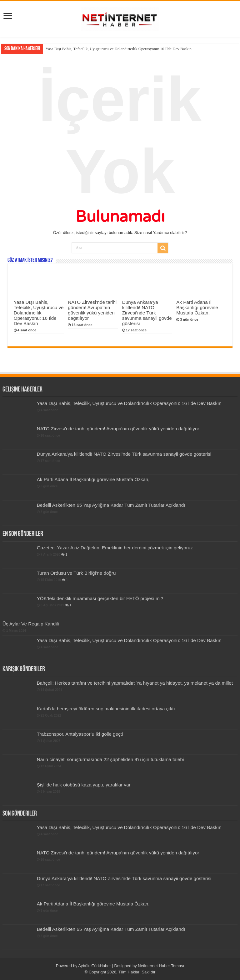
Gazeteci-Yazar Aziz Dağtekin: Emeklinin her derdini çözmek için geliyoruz (115, 548)
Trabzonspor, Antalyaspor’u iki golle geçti (80, 734)
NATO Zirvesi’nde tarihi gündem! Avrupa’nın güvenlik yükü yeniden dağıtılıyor (92, 310)
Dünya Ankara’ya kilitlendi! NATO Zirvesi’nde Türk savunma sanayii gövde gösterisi (147, 313)
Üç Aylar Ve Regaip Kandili (31, 624)
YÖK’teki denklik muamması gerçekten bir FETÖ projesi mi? (100, 598)
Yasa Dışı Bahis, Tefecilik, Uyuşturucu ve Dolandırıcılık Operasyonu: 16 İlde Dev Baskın (119, 49)
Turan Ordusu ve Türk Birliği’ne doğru (76, 573)
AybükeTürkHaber (95, 966)
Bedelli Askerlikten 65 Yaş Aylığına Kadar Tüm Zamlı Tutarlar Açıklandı (111, 505)
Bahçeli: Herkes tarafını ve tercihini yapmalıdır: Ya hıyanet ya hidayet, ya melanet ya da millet (135, 683)
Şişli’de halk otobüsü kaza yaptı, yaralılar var (84, 785)
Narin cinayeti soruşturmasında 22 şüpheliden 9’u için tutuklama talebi (110, 759)
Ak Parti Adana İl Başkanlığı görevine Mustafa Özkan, (197, 307)
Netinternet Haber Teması (161, 966)
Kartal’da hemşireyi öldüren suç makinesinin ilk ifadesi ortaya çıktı (106, 709)
